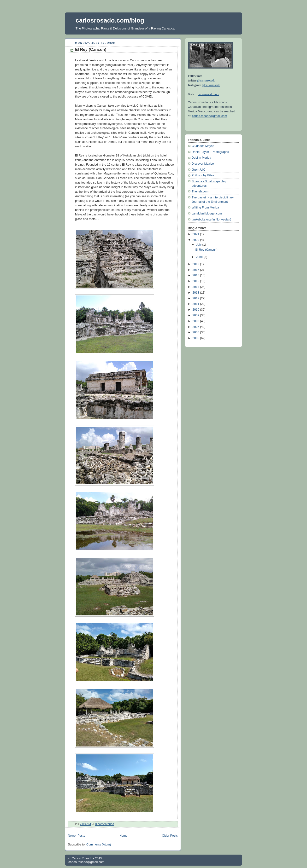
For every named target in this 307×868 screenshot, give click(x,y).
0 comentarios (104, 824)
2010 (196, 310)
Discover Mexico (203, 164)
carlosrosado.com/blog (110, 20)
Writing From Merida (205, 208)
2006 (196, 332)
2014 (196, 287)
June (200, 257)
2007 (196, 327)
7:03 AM (85, 824)
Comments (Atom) (99, 845)
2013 (196, 293)
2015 (196, 281)
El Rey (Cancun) (91, 49)
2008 (196, 321)
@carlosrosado (206, 81)
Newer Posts (76, 836)
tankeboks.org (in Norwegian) (211, 220)
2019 (196, 264)
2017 (196, 270)
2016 (196, 275)
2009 (196, 315)
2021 (196, 234)
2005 (196, 338)
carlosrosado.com (209, 94)
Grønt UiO (198, 170)
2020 (196, 240)
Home (124, 836)
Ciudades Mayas (203, 146)
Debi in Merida (201, 158)
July (199, 245)
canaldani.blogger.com (207, 214)
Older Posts (170, 836)
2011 (196, 304)
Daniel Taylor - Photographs (210, 152)
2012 (196, 298)
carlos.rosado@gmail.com (210, 116)
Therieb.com (200, 191)
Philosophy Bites (203, 175)
